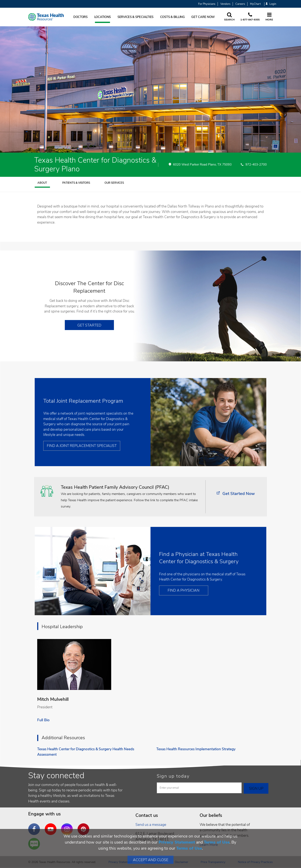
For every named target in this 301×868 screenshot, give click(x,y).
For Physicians (207, 4)
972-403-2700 (256, 165)
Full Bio (43, 720)
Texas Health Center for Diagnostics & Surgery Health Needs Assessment (86, 752)
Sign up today (173, 776)
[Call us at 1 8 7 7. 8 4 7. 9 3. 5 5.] (250, 17)
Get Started (89, 325)
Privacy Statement (177, 842)
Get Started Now (239, 494)
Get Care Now (203, 17)
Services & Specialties (135, 17)
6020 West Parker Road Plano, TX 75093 (202, 165)
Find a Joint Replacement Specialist (82, 446)
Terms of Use (217, 842)
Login (271, 4)
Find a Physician (184, 590)
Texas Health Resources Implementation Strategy (196, 749)
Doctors (80, 17)
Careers (240, 4)
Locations (103, 17)
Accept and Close (151, 860)
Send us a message (151, 825)
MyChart (255, 4)
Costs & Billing (172, 17)
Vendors (225, 4)
